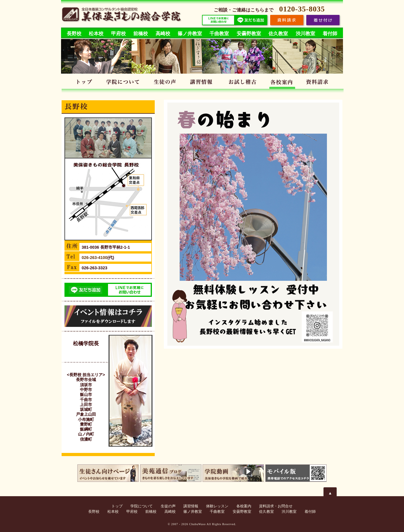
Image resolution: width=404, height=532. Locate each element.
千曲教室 (219, 34)
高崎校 (163, 34)
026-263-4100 (95, 258)
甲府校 (118, 34)
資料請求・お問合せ (276, 506)
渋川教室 (305, 34)
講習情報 (203, 83)
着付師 (330, 34)
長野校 (74, 34)
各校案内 (283, 83)
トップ (84, 83)
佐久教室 (278, 34)
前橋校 (141, 34)
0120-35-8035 (302, 9)
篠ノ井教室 (190, 34)
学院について (124, 83)
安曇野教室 (249, 34)
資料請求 (319, 83)
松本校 (96, 34)
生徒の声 (165, 83)
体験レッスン (243, 83)
